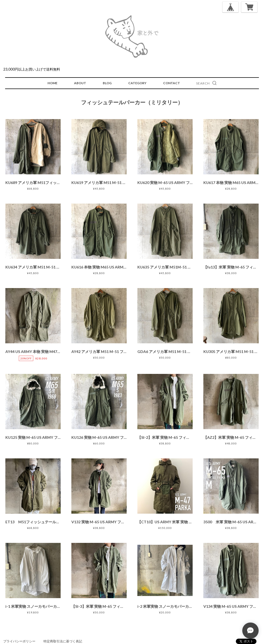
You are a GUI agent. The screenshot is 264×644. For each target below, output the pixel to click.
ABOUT (80, 83)
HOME (52, 83)
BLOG (107, 83)
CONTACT (172, 83)
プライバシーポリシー (19, 641)
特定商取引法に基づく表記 (63, 641)
